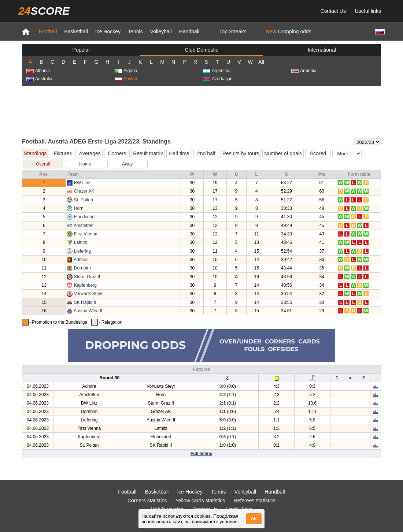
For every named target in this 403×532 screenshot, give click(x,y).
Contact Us (333, 11)
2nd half (206, 153)
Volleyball (161, 31)
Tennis (135, 31)
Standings (35, 153)
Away (127, 164)
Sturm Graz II (87, 277)
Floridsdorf (84, 217)
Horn (79, 208)
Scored (318, 153)
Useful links (368, 11)
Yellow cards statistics (200, 501)
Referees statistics (255, 501)
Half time (179, 153)
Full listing (202, 454)
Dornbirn (82, 268)
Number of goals (283, 153)
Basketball (76, 31)
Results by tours (241, 153)
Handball (189, 31)
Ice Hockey (108, 31)
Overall (43, 164)
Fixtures (63, 153)
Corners (117, 153)
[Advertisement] (202, 111)
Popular (81, 50)
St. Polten (84, 200)
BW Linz (82, 183)
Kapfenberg (85, 285)
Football (48, 31)
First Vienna (86, 234)
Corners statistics (147, 501)
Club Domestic (201, 50)
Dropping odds (289, 31)
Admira (81, 260)
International (322, 50)
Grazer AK (84, 191)
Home (85, 164)
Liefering (82, 251)
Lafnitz (80, 242)
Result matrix (148, 153)
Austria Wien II (88, 311)
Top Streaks (233, 31)
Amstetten (84, 226)
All (261, 62)
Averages (90, 153)
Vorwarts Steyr (88, 294)
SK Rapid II (85, 302)
